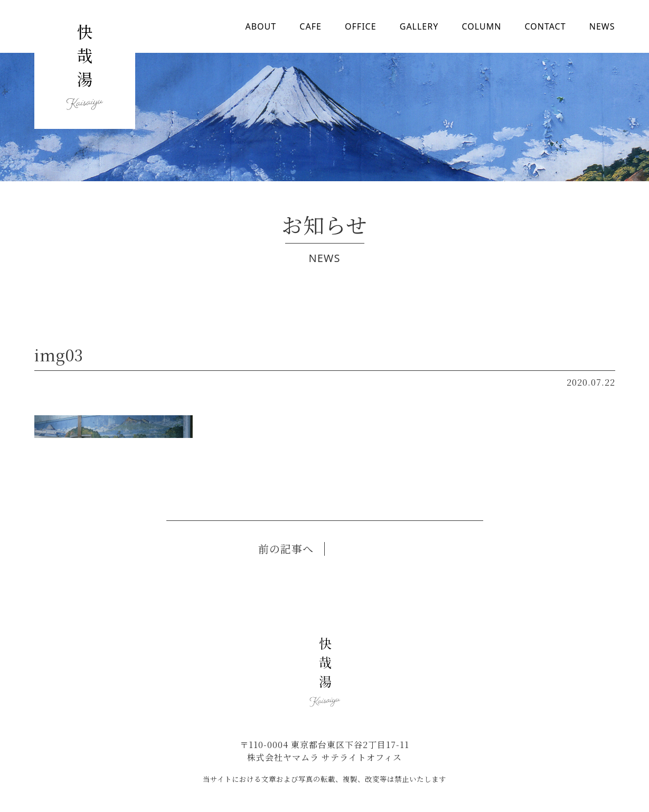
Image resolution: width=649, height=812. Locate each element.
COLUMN (481, 26)
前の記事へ (286, 549)
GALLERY (419, 26)
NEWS (602, 26)
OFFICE (361, 26)
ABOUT (261, 26)
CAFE (311, 26)
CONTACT (545, 26)
